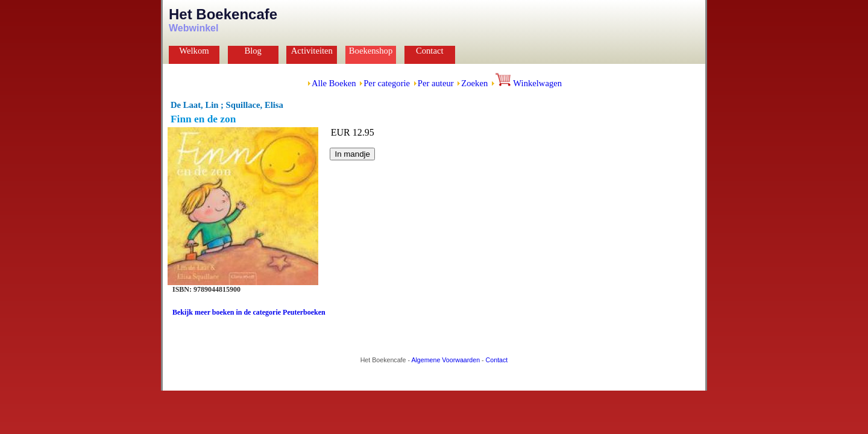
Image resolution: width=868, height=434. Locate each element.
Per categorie (387, 83)
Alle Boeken (334, 83)
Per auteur (436, 83)
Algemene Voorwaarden (445, 360)
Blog (253, 51)
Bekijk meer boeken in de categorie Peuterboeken (249, 312)
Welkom (194, 51)
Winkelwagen (529, 83)
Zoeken (474, 83)
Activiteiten (312, 51)
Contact (430, 51)
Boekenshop (371, 51)
